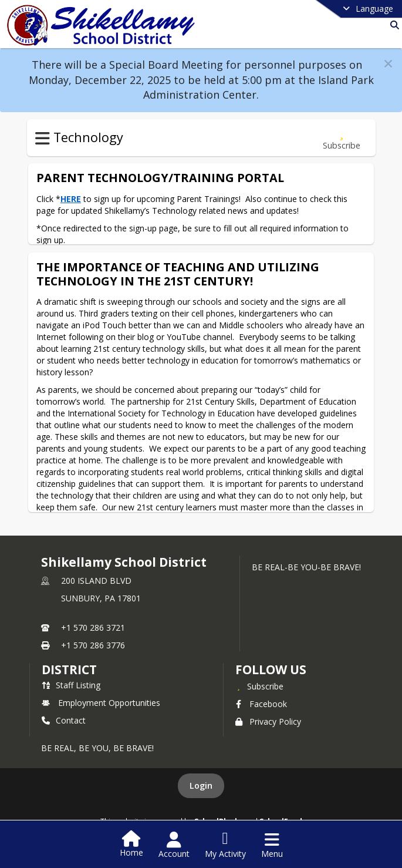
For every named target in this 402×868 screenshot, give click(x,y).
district (69, 669)
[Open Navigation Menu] (272, 845)
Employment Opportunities (101, 703)
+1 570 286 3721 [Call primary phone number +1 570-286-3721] (93, 628)
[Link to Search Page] (392, 25)
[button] (388, 64)
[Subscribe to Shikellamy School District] (259, 686)
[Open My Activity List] (225, 845)
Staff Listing (71, 685)
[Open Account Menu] (174, 845)
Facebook (261, 704)
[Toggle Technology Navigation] (43, 139)
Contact (64, 720)
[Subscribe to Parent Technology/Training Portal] (342, 138)
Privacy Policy (268, 721)
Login (201, 785)
